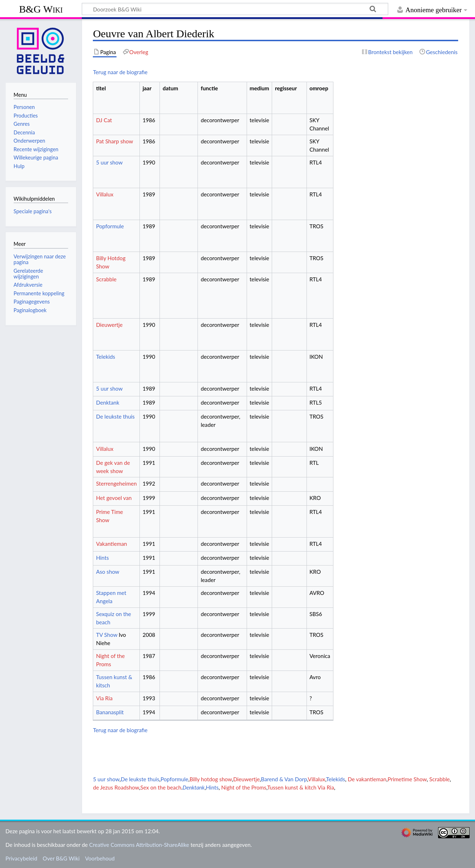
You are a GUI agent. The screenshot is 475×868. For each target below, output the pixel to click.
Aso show (108, 572)
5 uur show (109, 162)
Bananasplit (110, 712)
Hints (103, 558)
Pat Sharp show (115, 141)
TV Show (107, 635)
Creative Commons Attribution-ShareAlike (139, 845)
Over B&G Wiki (61, 858)
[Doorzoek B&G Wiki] (235, 9)
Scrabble (106, 279)
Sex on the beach (161, 787)
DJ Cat (104, 120)
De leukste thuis (115, 416)
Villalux (105, 194)
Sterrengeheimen (116, 483)
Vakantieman (111, 544)
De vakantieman (367, 779)
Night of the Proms (244, 787)
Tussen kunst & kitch (292, 787)
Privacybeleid (21, 858)
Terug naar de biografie (120, 72)
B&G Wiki (41, 9)
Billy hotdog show (211, 779)
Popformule (110, 226)
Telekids (106, 357)
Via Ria (104, 698)
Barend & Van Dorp (284, 779)
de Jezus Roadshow (116, 787)
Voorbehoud (100, 858)
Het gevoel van (114, 498)
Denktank (108, 402)
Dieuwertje (109, 325)
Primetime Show (407, 779)
